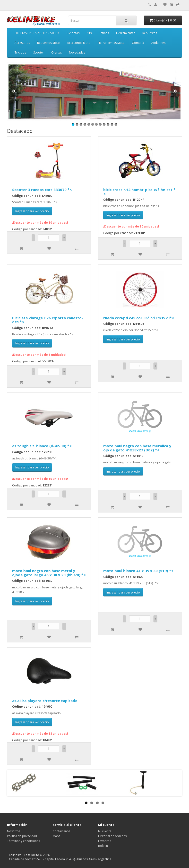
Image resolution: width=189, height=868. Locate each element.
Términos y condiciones (23, 841)
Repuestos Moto (48, 43)
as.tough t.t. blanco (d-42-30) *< (42, 446)
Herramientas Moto (111, 43)
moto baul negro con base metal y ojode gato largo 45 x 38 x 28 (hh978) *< (49, 573)
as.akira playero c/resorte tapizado (45, 701)
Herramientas (126, 33)
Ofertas (56, 52)
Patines (104, 33)
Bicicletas (73, 33)
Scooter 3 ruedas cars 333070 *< (42, 190)
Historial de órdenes (112, 836)
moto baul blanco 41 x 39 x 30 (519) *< (138, 571)
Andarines (158, 43)
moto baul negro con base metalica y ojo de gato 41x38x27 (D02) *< (137, 448)
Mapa (57, 836)
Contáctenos (61, 831)
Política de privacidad (22, 836)
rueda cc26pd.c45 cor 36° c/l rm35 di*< (138, 318)
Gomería (138, 43)
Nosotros (14, 831)
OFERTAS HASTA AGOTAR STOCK (37, 33)
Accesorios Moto (79, 43)
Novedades (77, 52)
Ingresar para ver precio (32, 211)
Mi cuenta (105, 831)
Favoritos (105, 841)
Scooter (39, 52)
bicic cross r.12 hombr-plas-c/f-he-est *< (139, 192)
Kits (89, 33)
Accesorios (22, 43)
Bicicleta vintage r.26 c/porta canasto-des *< (48, 320)
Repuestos (150, 33)
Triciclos (20, 52)
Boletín (103, 846)
